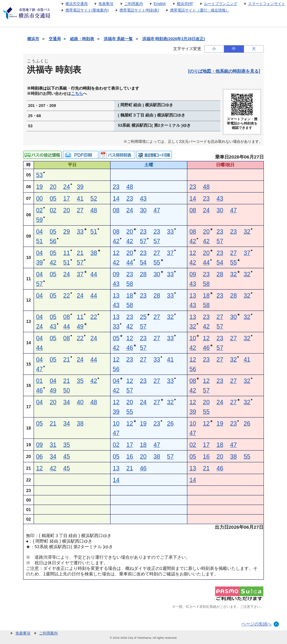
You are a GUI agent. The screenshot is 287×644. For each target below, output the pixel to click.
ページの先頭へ (256, 624)
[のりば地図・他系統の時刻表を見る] (224, 71)
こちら (77, 94)
